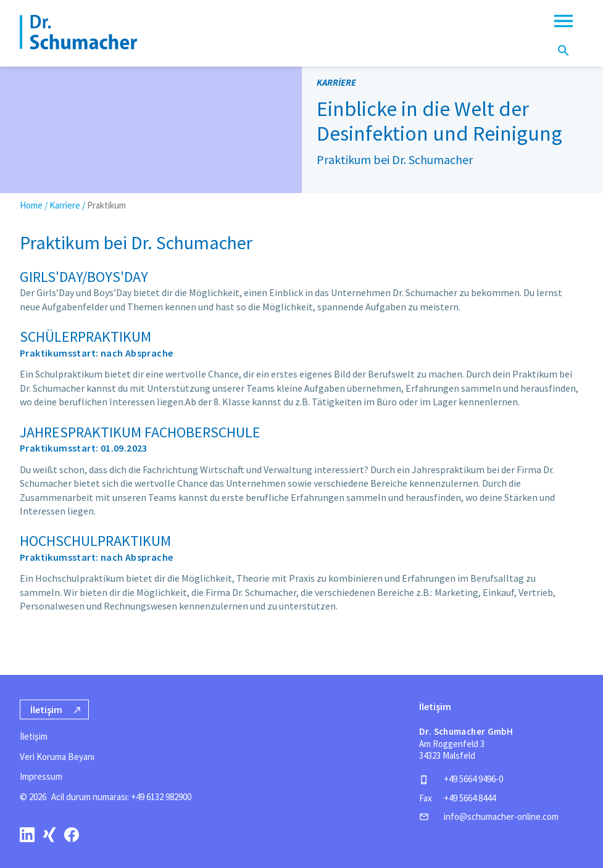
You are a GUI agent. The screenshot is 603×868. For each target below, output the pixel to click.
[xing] (49, 834)
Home (31, 205)
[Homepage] (78, 32)
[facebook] (72, 834)
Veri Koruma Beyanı (57, 757)
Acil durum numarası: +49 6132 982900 (121, 797)
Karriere (65, 205)
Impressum (41, 776)
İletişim (34, 736)
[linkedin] (27, 834)
